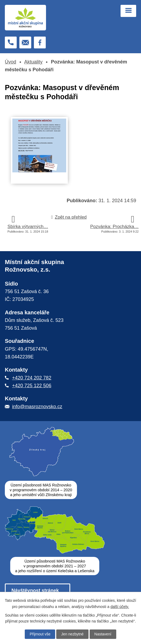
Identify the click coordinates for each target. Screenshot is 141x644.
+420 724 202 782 (32, 378)
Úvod (10, 62)
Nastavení (103, 634)
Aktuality (33, 62)
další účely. (120, 606)
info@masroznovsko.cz (37, 407)
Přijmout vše (40, 634)
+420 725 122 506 (32, 386)
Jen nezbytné (72, 634)
